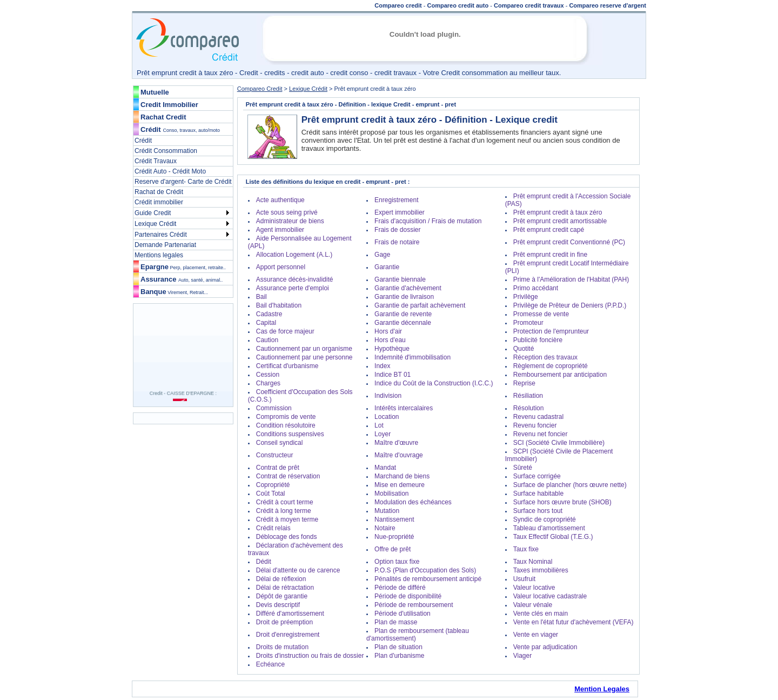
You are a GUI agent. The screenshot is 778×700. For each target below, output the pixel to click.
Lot (379, 425)
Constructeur (275, 455)
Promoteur (528, 323)
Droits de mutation (282, 647)
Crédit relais (273, 528)
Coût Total (271, 494)
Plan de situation (398, 647)
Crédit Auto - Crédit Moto (170, 171)
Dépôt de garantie (282, 596)
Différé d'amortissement (290, 614)
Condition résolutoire (286, 425)
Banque (174, 292)
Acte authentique (280, 200)
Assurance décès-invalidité (295, 279)
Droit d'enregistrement (288, 635)
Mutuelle (155, 92)
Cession (268, 375)
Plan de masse (396, 622)
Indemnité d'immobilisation (413, 357)
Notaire (385, 528)
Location (387, 417)
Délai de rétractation (285, 588)
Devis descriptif (278, 605)
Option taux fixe (397, 562)
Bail (261, 297)
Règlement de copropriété (551, 366)
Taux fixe (526, 549)
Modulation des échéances (413, 502)
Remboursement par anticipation (560, 375)
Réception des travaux (545, 357)
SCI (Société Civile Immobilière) (559, 443)
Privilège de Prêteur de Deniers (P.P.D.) (570, 305)
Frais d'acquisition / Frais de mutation (428, 221)
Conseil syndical (280, 443)
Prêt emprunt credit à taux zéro (558, 212)
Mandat (385, 468)
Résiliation (528, 396)
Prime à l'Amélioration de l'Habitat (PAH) (571, 279)
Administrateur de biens (290, 221)
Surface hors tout (538, 511)
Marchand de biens (402, 476)
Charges (268, 383)
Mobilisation (391, 494)
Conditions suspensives (290, 434)
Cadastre (269, 314)
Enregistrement (396, 200)
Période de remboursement (414, 605)
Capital (266, 323)
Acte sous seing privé (287, 212)
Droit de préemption (284, 622)
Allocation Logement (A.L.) (294, 255)
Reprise (524, 383)
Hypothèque (392, 349)
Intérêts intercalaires (404, 408)
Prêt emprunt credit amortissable (560, 221)
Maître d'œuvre (396, 443)
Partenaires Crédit (161, 235)
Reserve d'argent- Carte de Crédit (183, 182)
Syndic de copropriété (545, 519)
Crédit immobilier (159, 202)
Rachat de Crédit (159, 192)
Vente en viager (536, 635)
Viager (522, 656)
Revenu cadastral (538, 417)
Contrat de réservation (288, 476)
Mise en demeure (400, 485)
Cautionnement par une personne (304, 357)
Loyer (383, 434)
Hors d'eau (390, 340)
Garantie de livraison (404, 297)
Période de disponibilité (408, 596)
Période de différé (400, 588)
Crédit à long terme (284, 511)
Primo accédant (536, 288)
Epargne (183, 267)
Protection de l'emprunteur (551, 331)
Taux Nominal (533, 562)
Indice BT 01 (393, 375)
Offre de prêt (393, 549)
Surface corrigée (537, 476)
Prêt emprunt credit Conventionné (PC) (569, 242)
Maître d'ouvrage (399, 455)
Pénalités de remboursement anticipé (428, 579)
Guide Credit (153, 213)
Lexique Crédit (155, 224)
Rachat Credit (163, 117)
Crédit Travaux (156, 161)
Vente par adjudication (545, 647)
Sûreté (523, 468)
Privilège (526, 297)
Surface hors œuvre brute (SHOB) (562, 502)
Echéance (270, 664)
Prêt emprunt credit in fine (550, 255)
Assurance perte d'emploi (293, 288)
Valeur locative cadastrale (550, 596)
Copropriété (273, 485)
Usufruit (524, 579)
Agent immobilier (280, 230)
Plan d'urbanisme (399, 656)
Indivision (388, 396)
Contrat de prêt (278, 468)
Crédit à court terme (285, 502)
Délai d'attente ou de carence (298, 570)
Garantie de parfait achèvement (420, 305)
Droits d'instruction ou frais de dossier (310, 656)
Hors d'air (388, 331)
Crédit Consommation (166, 151)
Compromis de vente (286, 417)
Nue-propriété (394, 537)
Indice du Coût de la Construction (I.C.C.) (434, 383)
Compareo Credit (260, 89)
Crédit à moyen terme (287, 519)
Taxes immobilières (541, 570)
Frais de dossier (397, 230)
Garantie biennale (400, 279)
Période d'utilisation (403, 614)
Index (382, 366)
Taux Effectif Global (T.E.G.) (553, 537)
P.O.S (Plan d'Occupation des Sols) (425, 570)
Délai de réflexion (281, 579)
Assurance (182, 279)
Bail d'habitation (279, 305)
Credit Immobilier (169, 105)
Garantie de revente (403, 314)
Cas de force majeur (285, 331)
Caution (267, 340)
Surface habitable (538, 494)
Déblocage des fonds (287, 537)
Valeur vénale (533, 605)
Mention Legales (602, 689)
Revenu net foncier (541, 434)
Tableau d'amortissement (549, 528)
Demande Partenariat (165, 245)
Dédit (264, 562)
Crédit (151, 129)
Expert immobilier (400, 212)
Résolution (529, 408)
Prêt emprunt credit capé (549, 230)
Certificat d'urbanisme (287, 366)
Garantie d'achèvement (408, 288)
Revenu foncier (535, 425)
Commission (274, 408)
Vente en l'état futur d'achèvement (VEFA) (574, 622)
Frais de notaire (397, 242)
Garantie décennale (403, 323)
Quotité (524, 349)
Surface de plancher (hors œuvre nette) (570, 485)
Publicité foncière (538, 340)
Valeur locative (534, 588)
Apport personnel (281, 267)
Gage (382, 255)
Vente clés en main (541, 614)
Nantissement (394, 519)
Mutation (387, 511)
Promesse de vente (541, 314)
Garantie (387, 267)
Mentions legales (159, 255)
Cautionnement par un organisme (304, 349)
